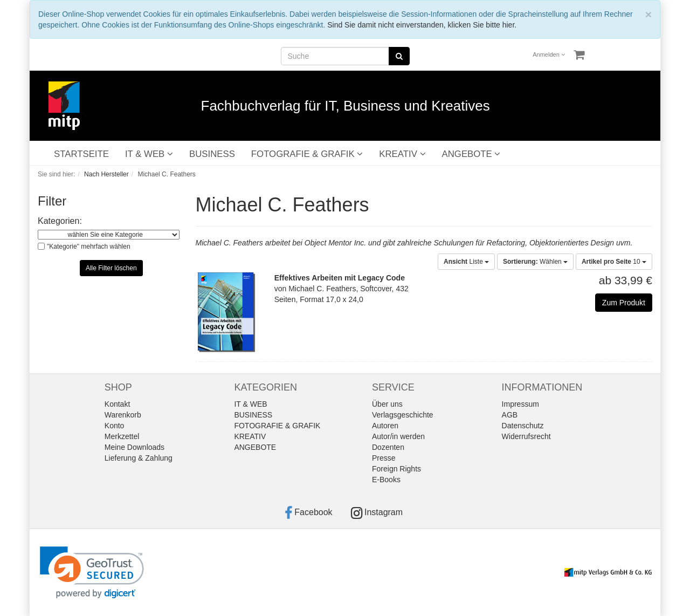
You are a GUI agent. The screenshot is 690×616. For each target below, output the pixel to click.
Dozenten (388, 447)
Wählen (535, 262)
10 (614, 262)
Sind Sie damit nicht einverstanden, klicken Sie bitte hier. (422, 25)
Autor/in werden (398, 436)
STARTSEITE (81, 154)
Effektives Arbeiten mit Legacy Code (340, 278)
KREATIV (402, 154)
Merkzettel (122, 436)
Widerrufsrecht (526, 436)
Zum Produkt (624, 303)
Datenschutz (523, 426)
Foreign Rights (396, 469)
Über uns (387, 404)
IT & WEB (149, 154)
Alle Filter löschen (111, 268)
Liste (466, 262)
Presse (384, 458)
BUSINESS (212, 154)
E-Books (386, 480)
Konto (115, 426)
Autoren (385, 426)
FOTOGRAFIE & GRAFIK (307, 154)
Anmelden (549, 54)
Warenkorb (123, 415)
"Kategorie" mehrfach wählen (89, 247)
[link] (92, 573)
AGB (510, 415)
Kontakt (117, 404)
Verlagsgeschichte (403, 415)
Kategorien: (60, 221)
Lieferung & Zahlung (139, 458)
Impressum (520, 404)
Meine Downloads (134, 447)
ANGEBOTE (471, 154)
